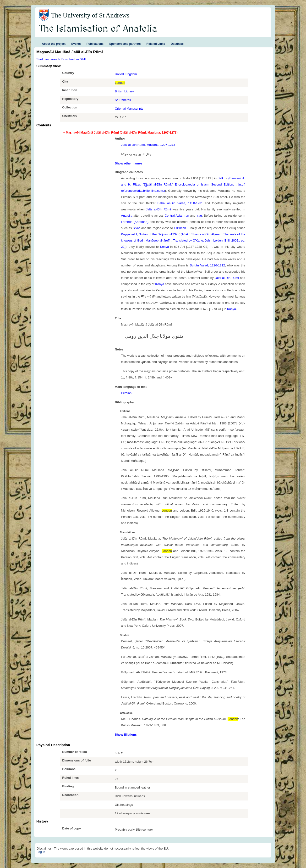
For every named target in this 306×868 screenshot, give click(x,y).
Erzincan (180, 228)
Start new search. (48, 59)
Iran (186, 216)
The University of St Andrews (90, 15)
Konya (165, 247)
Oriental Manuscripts (129, 109)
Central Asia (173, 216)
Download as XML (74, 59)
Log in (41, 852)
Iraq (199, 216)
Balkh (221, 178)
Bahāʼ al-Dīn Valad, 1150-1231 (180, 203)
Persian (126, 393)
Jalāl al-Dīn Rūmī (159, 209)
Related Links (156, 44)
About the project (54, 44)
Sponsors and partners (125, 44)
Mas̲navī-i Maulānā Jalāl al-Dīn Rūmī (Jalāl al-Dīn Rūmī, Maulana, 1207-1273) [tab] (122, 132)
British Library (124, 91)
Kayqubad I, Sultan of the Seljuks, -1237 (149, 234)
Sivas (137, 228)
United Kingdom (126, 74)
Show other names (129, 163)
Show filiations (126, 735)
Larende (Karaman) (135, 222)
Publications (95, 44)
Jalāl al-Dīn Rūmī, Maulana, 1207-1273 (148, 145)
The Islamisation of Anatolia (98, 29)
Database (177, 44)
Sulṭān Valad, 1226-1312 (207, 265)
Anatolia (127, 216)
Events (76, 44)
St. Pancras (123, 100)
